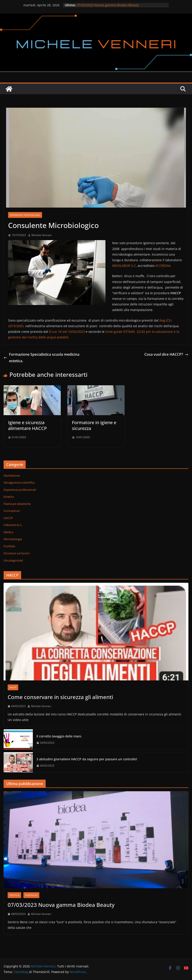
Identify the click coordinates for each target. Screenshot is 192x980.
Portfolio (9, 546)
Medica (8, 532)
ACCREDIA (163, 266)
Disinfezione (12, 476)
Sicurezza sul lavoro (17, 553)
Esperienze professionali (25, 215)
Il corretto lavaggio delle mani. (59, 736)
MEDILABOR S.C (124, 266)
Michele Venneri (42, 235)
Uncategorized (13, 560)
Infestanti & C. (13, 525)
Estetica (9, 497)
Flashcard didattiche (17, 504)
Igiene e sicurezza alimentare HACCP (27, 425)
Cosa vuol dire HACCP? (166, 354)
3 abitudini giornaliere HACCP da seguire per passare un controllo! (87, 759)
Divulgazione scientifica (19, 482)
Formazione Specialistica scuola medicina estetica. (41, 358)
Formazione (12, 511)
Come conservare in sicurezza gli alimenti (60, 697)
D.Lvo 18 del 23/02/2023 (67, 332)
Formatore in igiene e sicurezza (94, 425)
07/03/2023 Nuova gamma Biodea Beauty (108, 5)
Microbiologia (13, 539)
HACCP (8, 518)
